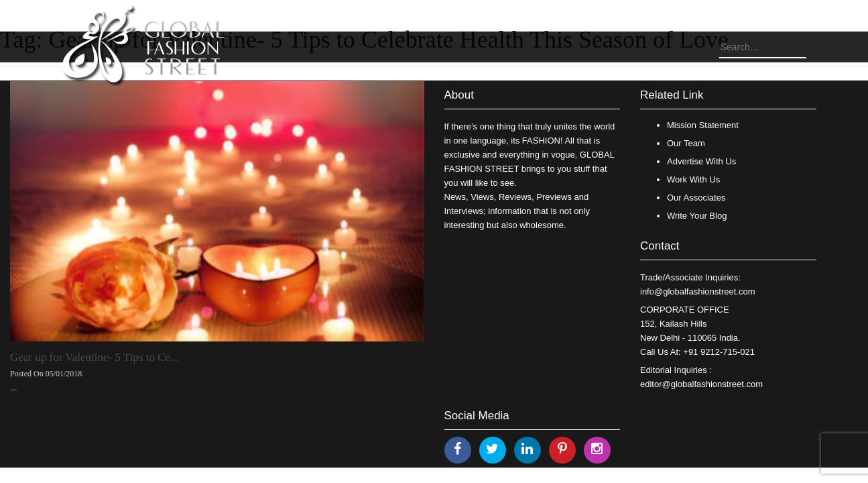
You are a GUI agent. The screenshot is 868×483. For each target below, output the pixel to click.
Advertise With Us (701, 161)
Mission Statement (703, 125)
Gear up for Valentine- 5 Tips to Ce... (95, 357)
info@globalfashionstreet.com (697, 291)
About (459, 95)
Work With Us (693, 179)
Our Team (686, 143)
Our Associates (696, 198)
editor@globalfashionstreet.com (701, 384)
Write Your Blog (697, 216)
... (14, 387)
